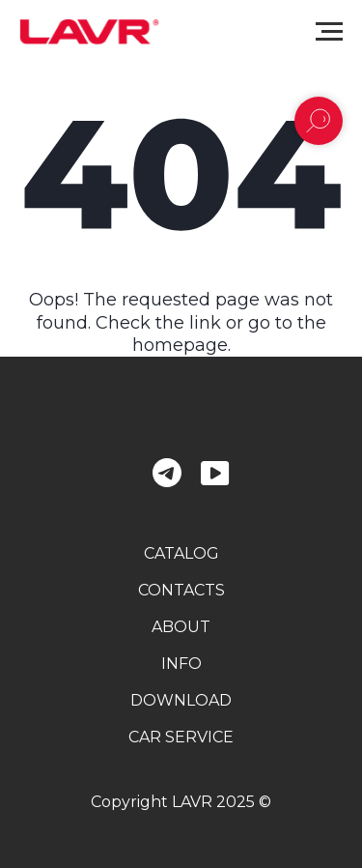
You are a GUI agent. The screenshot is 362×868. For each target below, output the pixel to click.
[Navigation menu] (329, 32)
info (181, 664)
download (181, 700)
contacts (181, 590)
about (181, 627)
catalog (181, 553)
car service (181, 737)
